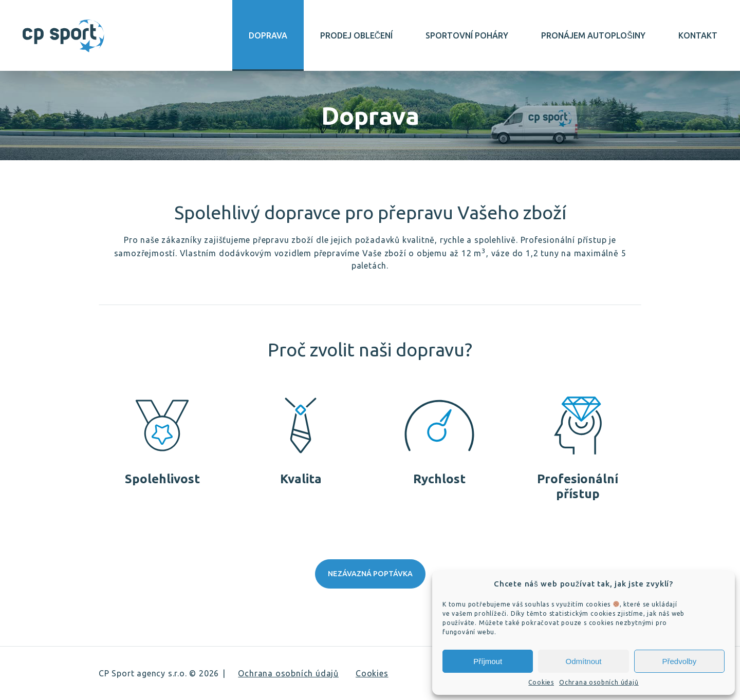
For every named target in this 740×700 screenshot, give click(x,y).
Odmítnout (583, 661)
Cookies (541, 682)
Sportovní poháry (467, 35)
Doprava (268, 35)
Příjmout (488, 661)
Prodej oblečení (357, 35)
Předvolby (679, 661)
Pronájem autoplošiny (593, 35)
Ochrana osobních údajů (599, 682)
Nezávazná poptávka (370, 574)
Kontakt (698, 35)
